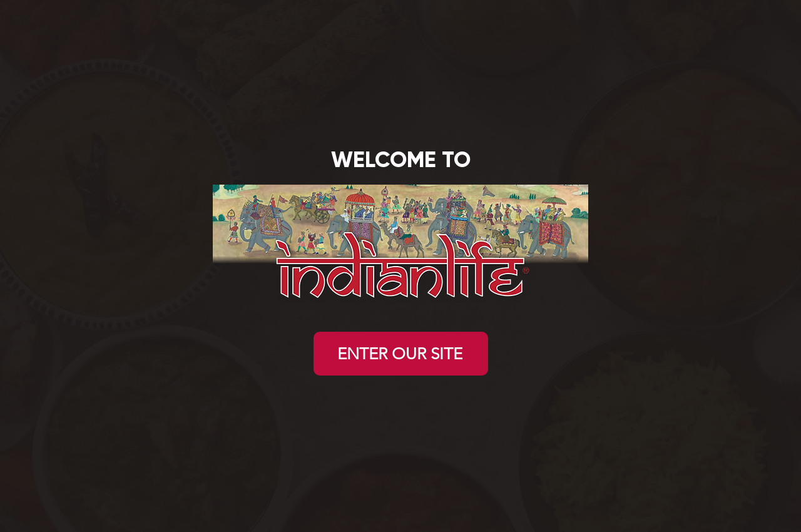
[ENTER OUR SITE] (401, 354)
